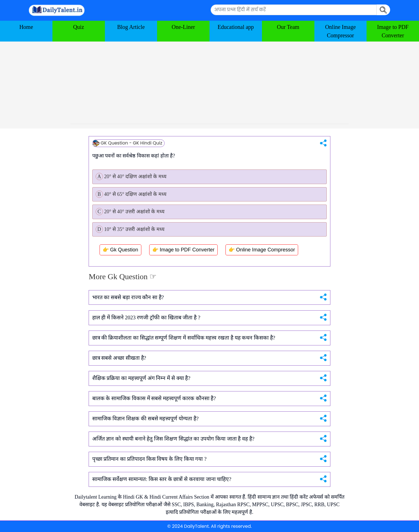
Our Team (288, 27)
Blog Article (131, 27)
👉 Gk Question (120, 250)
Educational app (236, 27)
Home (26, 27)
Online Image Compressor (340, 31)
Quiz (79, 27)
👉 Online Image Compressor (262, 250)
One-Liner (183, 27)
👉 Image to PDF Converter (183, 250)
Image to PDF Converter (393, 31)
